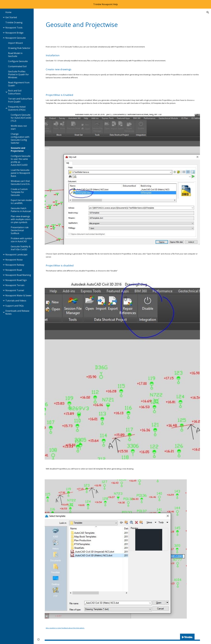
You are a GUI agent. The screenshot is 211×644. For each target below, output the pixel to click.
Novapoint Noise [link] (14, 260)
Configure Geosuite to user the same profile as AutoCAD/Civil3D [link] (21, 160)
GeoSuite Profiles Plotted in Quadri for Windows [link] (18, 74)
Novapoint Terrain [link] (15, 285)
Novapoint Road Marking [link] (18, 275)
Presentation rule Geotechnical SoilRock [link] (20, 230)
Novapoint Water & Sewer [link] (19, 295)
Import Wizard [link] (15, 43)
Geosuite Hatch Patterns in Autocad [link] (21, 210)
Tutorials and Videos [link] (16, 301)
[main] (109, 25)
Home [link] (8, 12)
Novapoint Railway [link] (15, 265)
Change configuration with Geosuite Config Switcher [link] (20, 138)
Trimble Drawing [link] (14, 22)
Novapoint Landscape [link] (16, 255)
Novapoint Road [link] (14, 270)
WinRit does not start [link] (19, 127)
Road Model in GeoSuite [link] (15, 55)
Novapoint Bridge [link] (14, 33)
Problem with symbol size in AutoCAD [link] (21, 240)
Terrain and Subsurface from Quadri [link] (20, 100)
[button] (208, 12)
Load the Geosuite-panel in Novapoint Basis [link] (20, 173)
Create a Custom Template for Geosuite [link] (19, 192)
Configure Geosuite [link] (18, 61)
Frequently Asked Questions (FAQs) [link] (17, 108)
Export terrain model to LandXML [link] (21, 202)
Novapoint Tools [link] (14, 28)
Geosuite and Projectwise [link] (18, 149)
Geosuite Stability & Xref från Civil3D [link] (21, 248)
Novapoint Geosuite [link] (16, 38)
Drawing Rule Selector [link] (19, 48)
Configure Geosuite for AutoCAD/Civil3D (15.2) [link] (21, 118)
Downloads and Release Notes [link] (17, 312)
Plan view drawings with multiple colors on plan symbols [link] (21, 219)
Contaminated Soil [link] (17, 66)
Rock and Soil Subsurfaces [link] (15, 92)
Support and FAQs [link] (15, 306)
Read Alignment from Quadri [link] (19, 84)
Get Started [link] (11, 17)
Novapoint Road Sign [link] (16, 280)
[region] (105, 4)
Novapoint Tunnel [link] (15, 290)
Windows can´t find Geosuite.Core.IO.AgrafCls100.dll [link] (21, 183)
